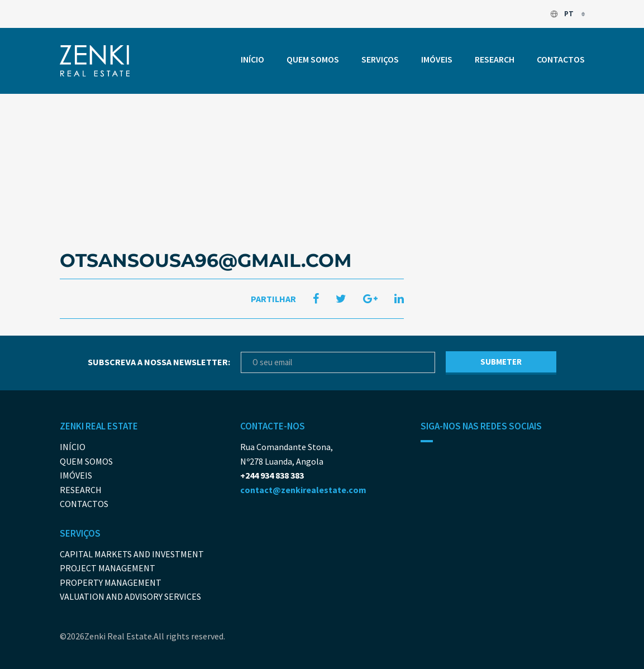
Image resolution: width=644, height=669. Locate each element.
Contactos (561, 59)
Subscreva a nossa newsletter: (159, 362)
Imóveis (437, 59)
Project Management (108, 568)
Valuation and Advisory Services (130, 596)
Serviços (380, 59)
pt (562, 14)
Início (252, 59)
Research (495, 59)
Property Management (111, 582)
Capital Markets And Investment (132, 554)
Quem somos (313, 59)
